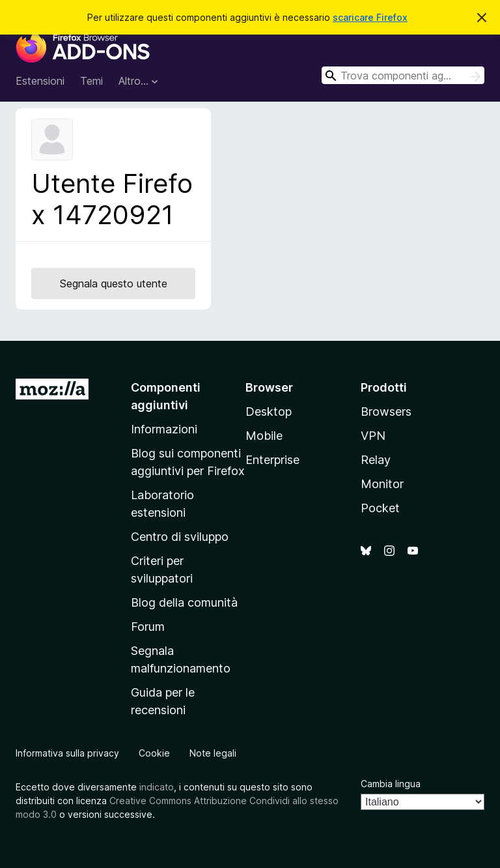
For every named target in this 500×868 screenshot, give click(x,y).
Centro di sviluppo (180, 537)
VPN (373, 436)
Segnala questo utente (114, 283)
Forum (148, 627)
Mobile (264, 436)
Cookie (154, 753)
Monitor (382, 484)
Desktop (269, 412)
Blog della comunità (184, 602)
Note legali (213, 753)
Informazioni (164, 429)
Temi (91, 81)
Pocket (380, 508)
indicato (157, 787)
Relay (376, 460)
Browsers (386, 412)
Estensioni (40, 81)
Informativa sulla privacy (67, 753)
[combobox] (403, 75)
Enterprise (272, 460)
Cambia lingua (391, 784)
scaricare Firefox (370, 17)
